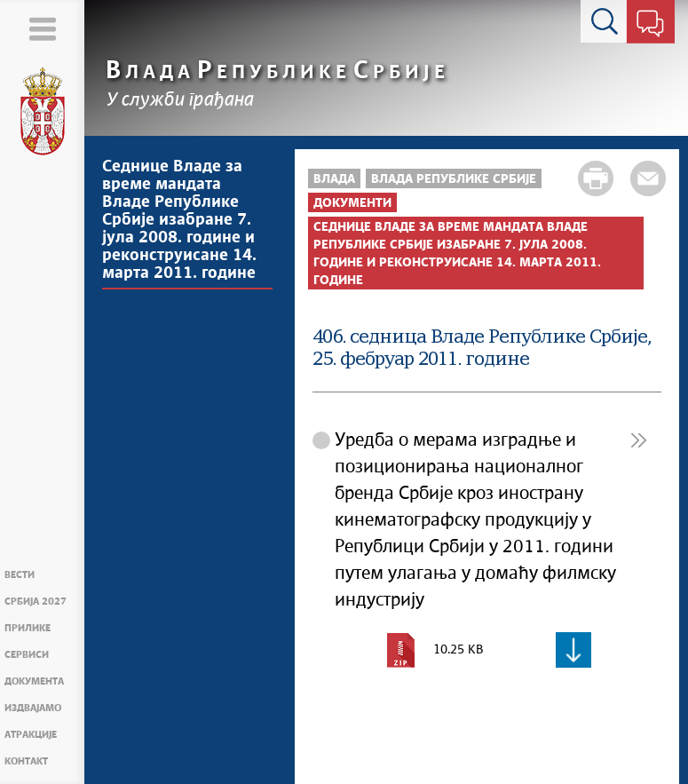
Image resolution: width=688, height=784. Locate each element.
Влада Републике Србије (454, 179)
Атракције (31, 735)
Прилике (28, 628)
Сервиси (27, 655)
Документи (352, 203)
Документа (34, 681)
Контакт (26, 761)
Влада (334, 179)
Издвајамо (33, 708)
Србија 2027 (36, 602)
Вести (20, 575)
